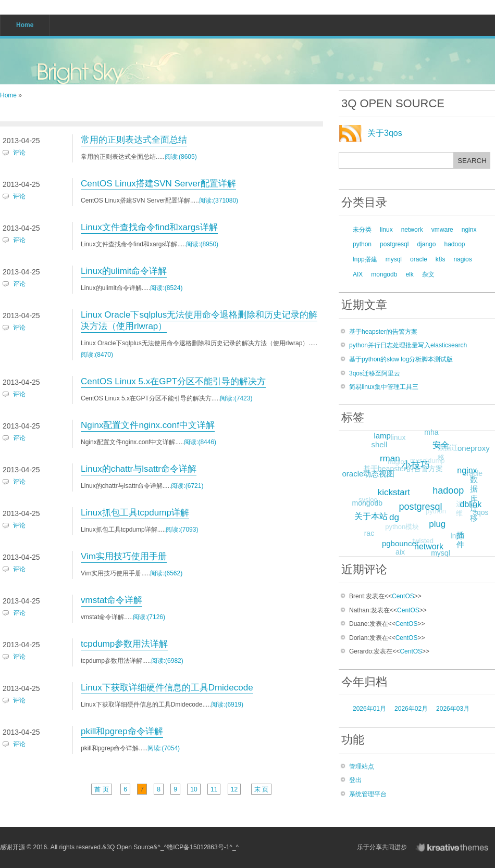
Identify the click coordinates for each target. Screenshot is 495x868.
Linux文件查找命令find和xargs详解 (149, 227)
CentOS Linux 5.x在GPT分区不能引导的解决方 (173, 381)
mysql (394, 259)
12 (234, 789)
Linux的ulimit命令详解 (124, 271)
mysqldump (424, 464)
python (362, 244)
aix (400, 553)
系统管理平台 (368, 794)
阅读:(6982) (167, 661)
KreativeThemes (454, 847)
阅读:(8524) (166, 288)
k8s (441, 259)
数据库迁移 (474, 499)
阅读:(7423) (236, 398)
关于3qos (385, 133)
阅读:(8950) (202, 244)
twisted (420, 543)
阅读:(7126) (149, 617)
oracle (419, 259)
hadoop (454, 244)
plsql (393, 496)
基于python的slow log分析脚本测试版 (401, 359)
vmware (442, 230)
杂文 (428, 274)
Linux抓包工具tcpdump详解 (135, 513)
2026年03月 (453, 709)
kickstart (397, 489)
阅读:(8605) (181, 157)
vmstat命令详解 (112, 600)
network (412, 230)
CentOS (403, 596)
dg (398, 514)
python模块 (399, 530)
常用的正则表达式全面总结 (134, 140)
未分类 (362, 230)
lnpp (455, 537)
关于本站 (373, 514)
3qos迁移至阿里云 (375, 373)
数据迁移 (446, 455)
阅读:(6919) (227, 705)
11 (214, 789)
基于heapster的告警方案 (383, 332)
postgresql (394, 244)
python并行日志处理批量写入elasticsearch (408, 345)
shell (379, 445)
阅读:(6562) (166, 573)
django (426, 244)
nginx (469, 230)
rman (393, 456)
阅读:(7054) (164, 748)
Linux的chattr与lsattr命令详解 (139, 469)
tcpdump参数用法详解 (124, 644)
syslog (366, 502)
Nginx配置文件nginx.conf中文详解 (148, 425)
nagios (462, 259)
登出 (355, 780)
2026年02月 (411, 709)
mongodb (384, 274)
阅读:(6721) (187, 486)
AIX (358, 274)
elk (409, 274)
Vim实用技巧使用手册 (124, 556)
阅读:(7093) (182, 530)
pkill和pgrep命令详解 (122, 731)
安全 (443, 443)
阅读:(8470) (97, 355)
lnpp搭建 (365, 259)
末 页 (261, 789)
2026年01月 (369, 709)
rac (368, 534)
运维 (456, 511)
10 (194, 789)
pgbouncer (403, 542)
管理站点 (362, 766)
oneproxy (474, 448)
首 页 (101, 789)
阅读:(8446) (200, 442)
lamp (384, 434)
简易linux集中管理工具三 (384, 387)
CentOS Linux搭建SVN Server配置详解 (158, 184)
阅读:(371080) (219, 200)
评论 (19, 153)
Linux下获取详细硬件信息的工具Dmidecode (167, 688)
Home (8, 95)
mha (431, 433)
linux (386, 230)
